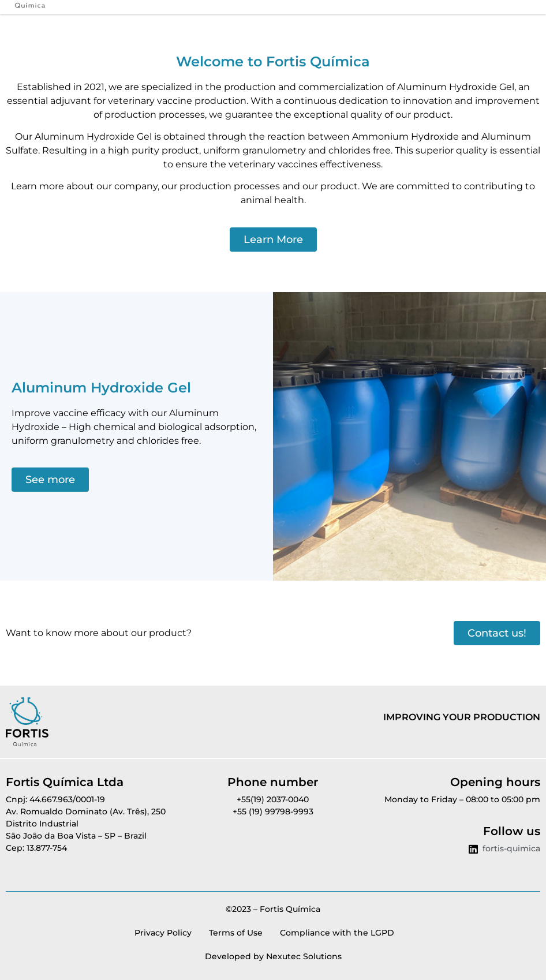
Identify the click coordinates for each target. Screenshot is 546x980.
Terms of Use (236, 933)
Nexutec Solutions (304, 956)
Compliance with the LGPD (337, 933)
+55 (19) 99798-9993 (273, 811)
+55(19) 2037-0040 (273, 799)
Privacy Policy (163, 933)
